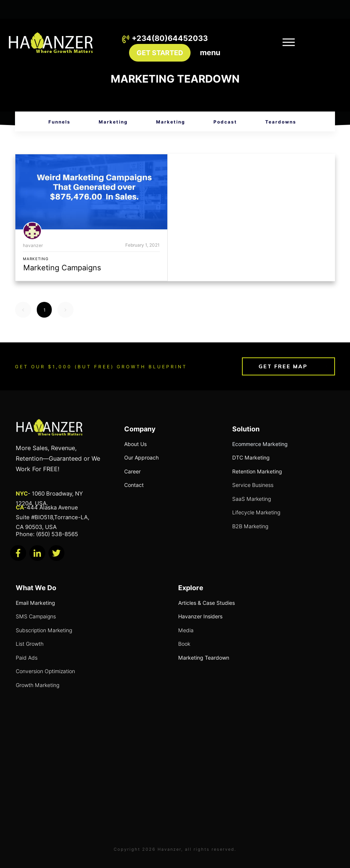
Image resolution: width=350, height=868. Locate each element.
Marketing (113, 122)
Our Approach (141, 458)
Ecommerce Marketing (260, 444)
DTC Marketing (251, 458)
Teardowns (281, 122)
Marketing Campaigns (62, 268)
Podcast (225, 122)
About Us (135, 444)
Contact (134, 485)
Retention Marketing (257, 472)
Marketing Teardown (204, 658)
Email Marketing (35, 603)
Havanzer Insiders (200, 616)
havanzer (33, 245)
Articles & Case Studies (207, 603)
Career (132, 472)
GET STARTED (160, 53)
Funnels (59, 122)
